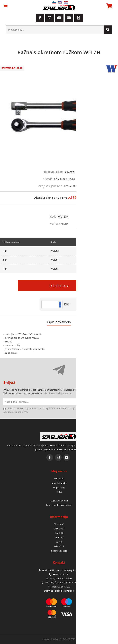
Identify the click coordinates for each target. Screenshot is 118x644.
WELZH (64, 224)
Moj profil (59, 479)
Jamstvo (59, 537)
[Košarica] (109, 6)
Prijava (59, 492)
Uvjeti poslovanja (59, 501)
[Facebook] (40, 18)
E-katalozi (59, 546)
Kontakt (59, 533)
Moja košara (59, 487)
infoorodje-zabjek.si (61, 578)
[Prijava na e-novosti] (111, 402)
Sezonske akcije (59, 551)
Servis (59, 542)
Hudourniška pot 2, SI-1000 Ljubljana (59, 570)
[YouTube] (59, 18)
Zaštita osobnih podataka (58, 393)
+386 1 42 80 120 (59, 574)
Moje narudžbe (59, 483)
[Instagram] (50, 18)
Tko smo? (59, 524)
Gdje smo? (59, 529)
